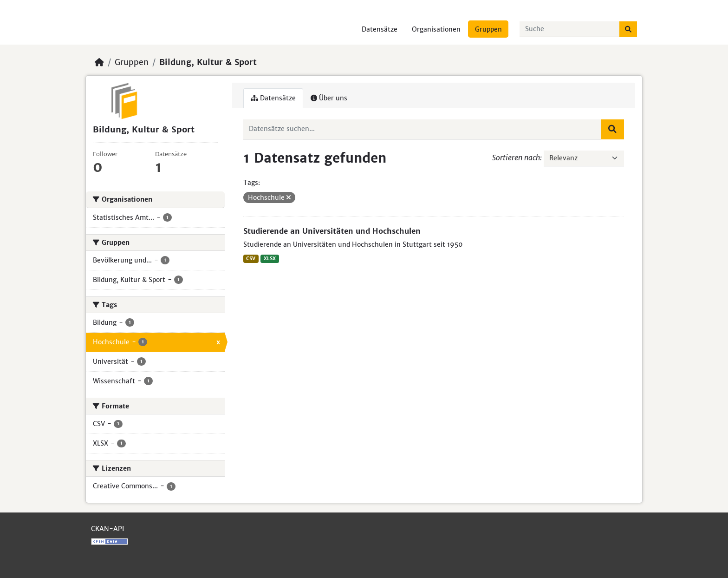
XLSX (270, 259)
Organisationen (436, 29)
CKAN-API (107, 529)
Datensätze (380, 29)
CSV (251, 259)
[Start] (99, 62)
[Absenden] (628, 29)
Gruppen (488, 29)
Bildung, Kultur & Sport (208, 62)
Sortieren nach (516, 158)
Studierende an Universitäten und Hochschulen (332, 231)
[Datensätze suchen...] (570, 29)
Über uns (329, 98)
